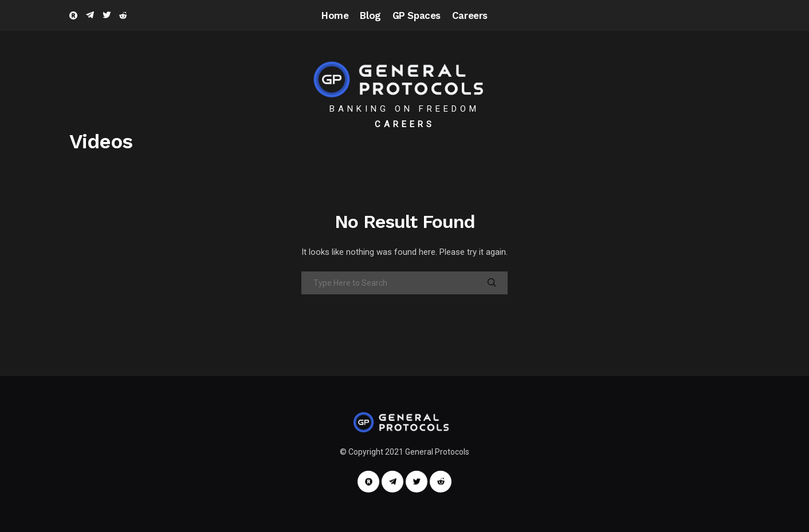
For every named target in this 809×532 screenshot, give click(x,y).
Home (335, 15)
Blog (370, 15)
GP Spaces (417, 15)
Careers (470, 15)
